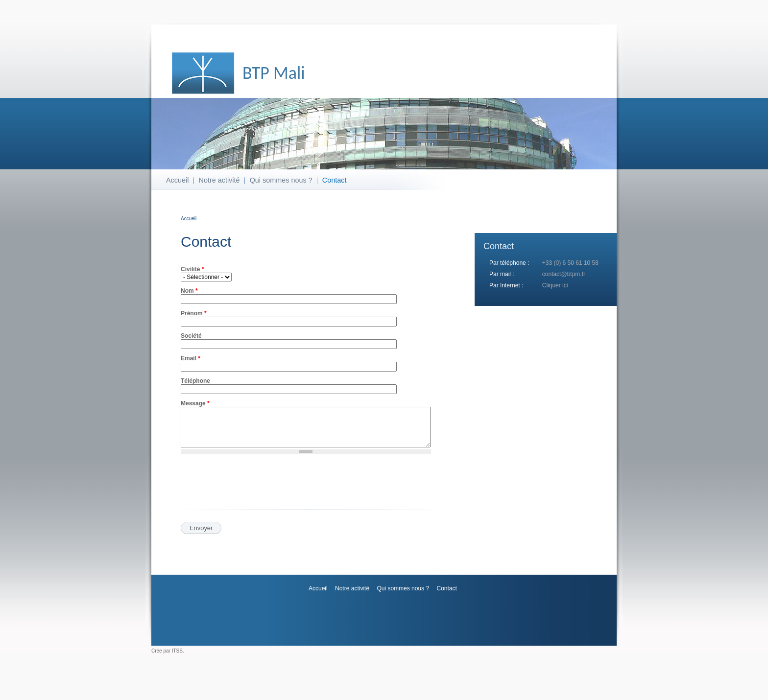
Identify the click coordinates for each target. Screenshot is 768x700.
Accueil (177, 180)
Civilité (192, 269)
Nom (189, 291)
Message (195, 403)
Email (191, 358)
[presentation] (267, 492)
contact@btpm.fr (564, 274)
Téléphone (195, 381)
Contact (335, 180)
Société (191, 336)
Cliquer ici (555, 285)
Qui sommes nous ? (281, 180)
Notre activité (219, 180)
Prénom (194, 313)
